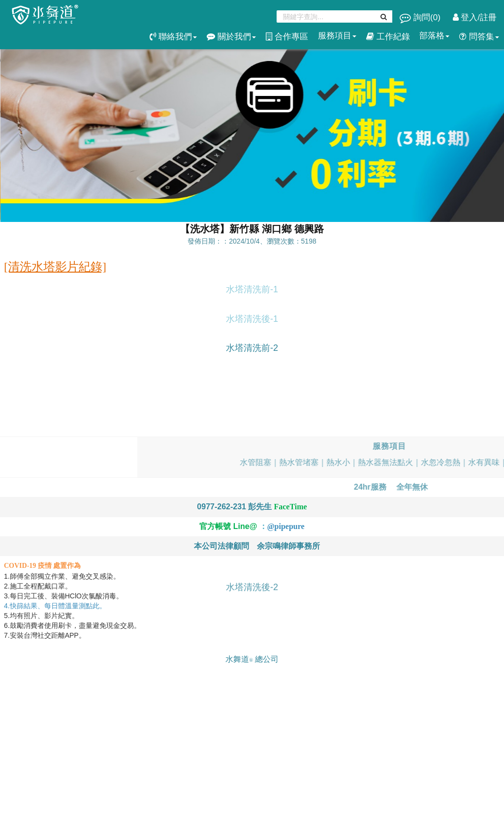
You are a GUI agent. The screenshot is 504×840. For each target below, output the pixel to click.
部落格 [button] (434, 36)
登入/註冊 (475, 17)
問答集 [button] (479, 37)
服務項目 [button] (337, 36)
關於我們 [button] (231, 37)
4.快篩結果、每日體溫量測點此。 (56, 606)
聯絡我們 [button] (173, 37)
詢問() (421, 17)
